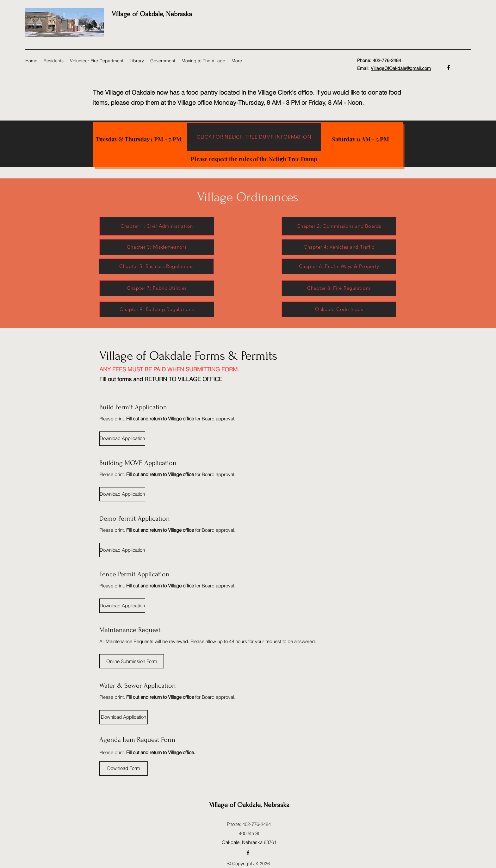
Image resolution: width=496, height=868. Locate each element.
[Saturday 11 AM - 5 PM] (360, 139)
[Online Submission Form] (132, 661)
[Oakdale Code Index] (339, 309)
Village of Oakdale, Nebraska (152, 14)
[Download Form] (124, 769)
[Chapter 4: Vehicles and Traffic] (339, 247)
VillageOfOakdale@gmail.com (401, 68)
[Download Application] (122, 439)
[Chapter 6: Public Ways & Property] (339, 266)
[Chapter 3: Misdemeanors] (157, 247)
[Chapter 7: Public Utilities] (157, 288)
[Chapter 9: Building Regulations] (157, 309)
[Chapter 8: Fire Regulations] (339, 288)
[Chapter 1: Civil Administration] (157, 226)
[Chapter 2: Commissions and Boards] (339, 226)
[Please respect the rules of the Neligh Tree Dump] (254, 159)
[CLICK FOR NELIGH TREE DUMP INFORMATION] (254, 137)
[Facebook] (449, 67)
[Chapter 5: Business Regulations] (156, 266)
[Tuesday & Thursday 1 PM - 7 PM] (139, 139)
